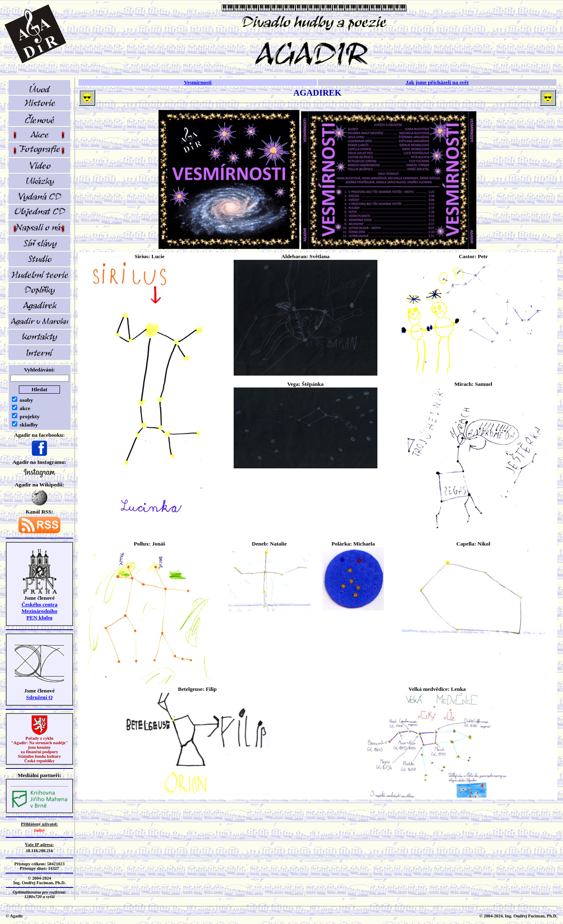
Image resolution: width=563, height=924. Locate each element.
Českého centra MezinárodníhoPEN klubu (39, 611)
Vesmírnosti (198, 82)
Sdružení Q (40, 697)
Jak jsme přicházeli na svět (437, 82)
